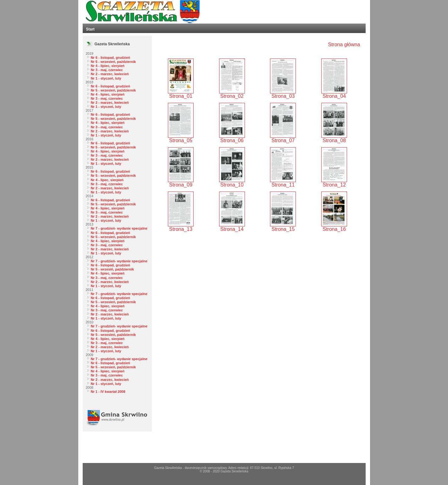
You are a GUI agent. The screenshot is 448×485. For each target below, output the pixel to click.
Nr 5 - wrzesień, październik (113, 62)
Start (90, 29)
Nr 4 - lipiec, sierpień (108, 66)
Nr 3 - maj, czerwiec (107, 70)
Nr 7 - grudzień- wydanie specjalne (119, 228)
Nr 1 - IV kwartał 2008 (108, 392)
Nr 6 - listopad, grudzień (111, 58)
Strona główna (344, 45)
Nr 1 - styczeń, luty (106, 78)
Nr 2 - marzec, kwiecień (110, 74)
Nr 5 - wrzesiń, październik (113, 269)
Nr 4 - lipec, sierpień (107, 180)
